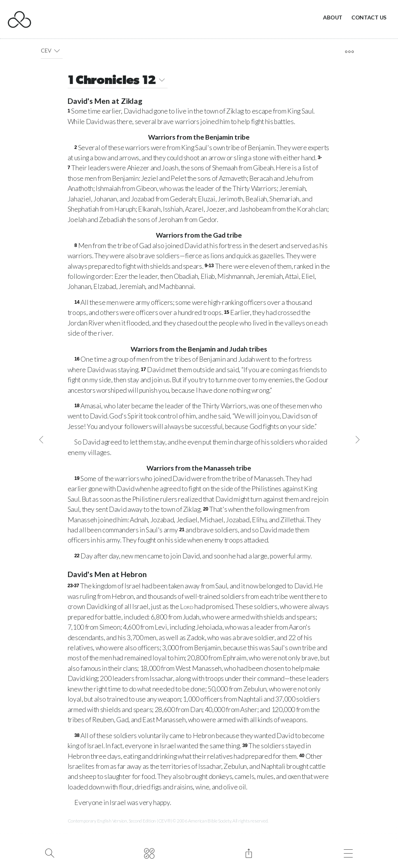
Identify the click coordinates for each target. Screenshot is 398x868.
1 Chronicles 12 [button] (118, 81)
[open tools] (349, 52)
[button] (57, 51)
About (333, 17)
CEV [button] (52, 51)
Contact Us (369, 17)
